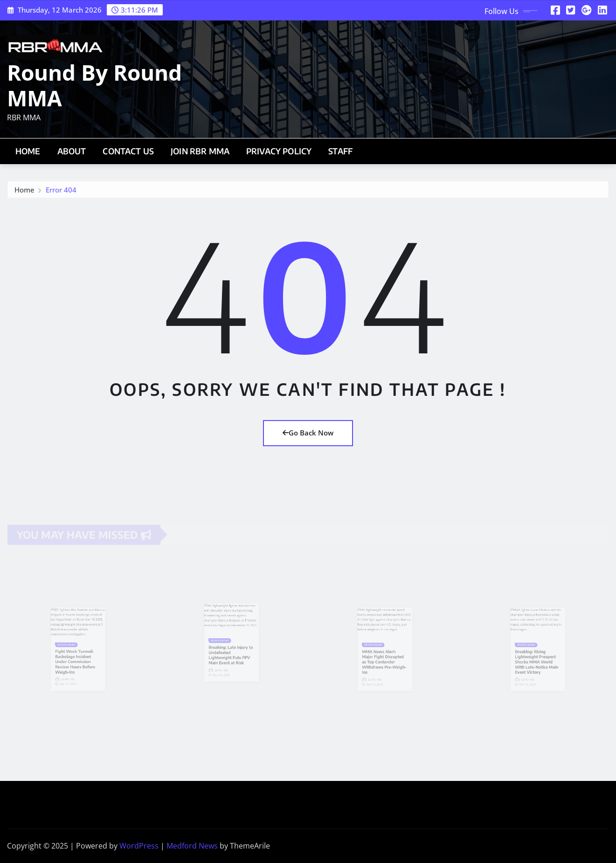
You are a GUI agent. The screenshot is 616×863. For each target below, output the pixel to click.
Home (28, 151)
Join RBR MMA (200, 151)
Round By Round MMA (94, 85)
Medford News (192, 846)
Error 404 (61, 192)
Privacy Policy (279, 151)
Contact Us (128, 151)
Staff (340, 151)
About (72, 151)
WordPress (139, 846)
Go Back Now (308, 433)
